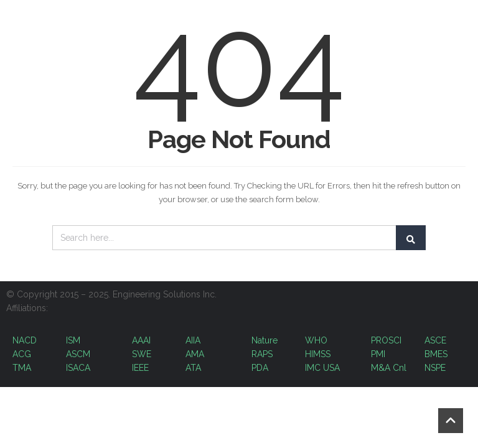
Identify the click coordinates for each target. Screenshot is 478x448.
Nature (265, 340)
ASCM (78, 354)
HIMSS (318, 354)
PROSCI (386, 340)
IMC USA (322, 368)
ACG (22, 354)
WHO (316, 340)
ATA (193, 368)
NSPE (435, 368)
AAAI (141, 340)
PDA (260, 368)
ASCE (435, 340)
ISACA (78, 368)
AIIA (193, 340)
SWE (142, 354)
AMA (195, 354)
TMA (22, 368)
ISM (73, 340)
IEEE (140, 368)
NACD (25, 340)
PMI (379, 354)
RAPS (262, 354)
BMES (436, 354)
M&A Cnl (389, 368)
